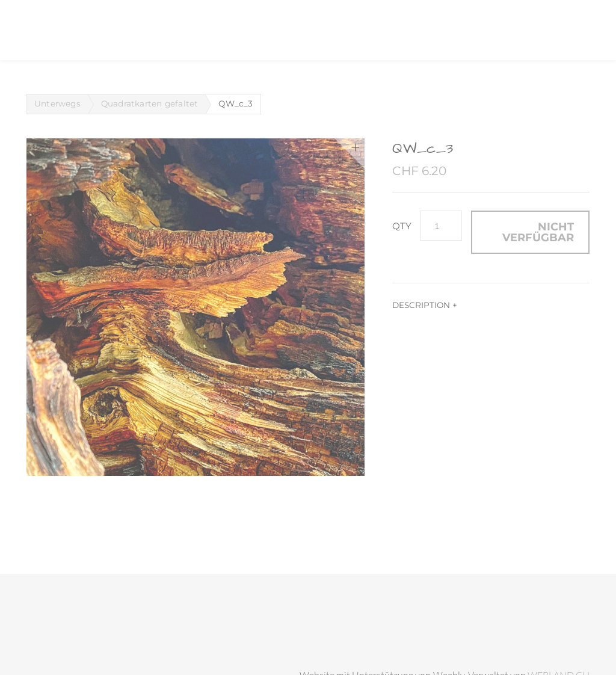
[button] (530, 232)
